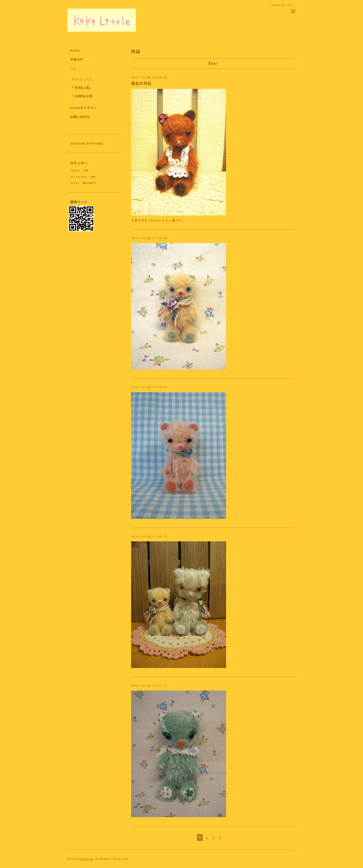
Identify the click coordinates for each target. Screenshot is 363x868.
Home (75, 50)
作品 (73, 68)
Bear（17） (84, 79)
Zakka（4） (84, 96)
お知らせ (77, 59)
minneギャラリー (83, 108)
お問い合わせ (80, 117)
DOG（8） (83, 87)
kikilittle (86, 859)
